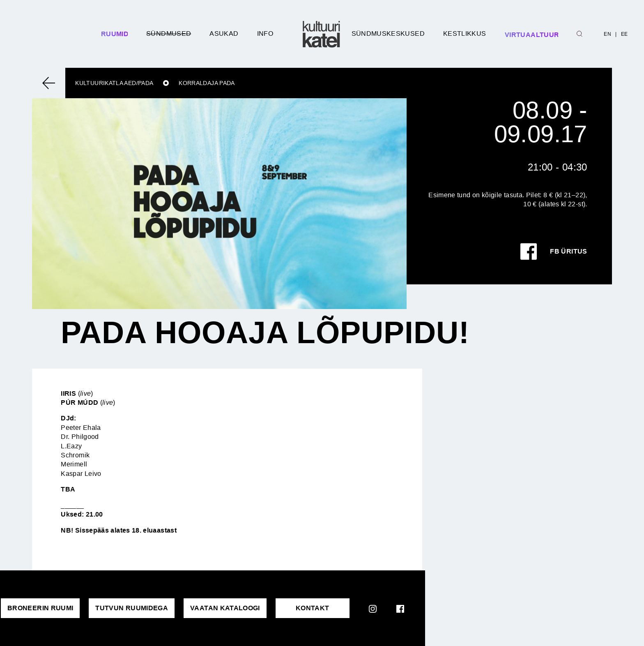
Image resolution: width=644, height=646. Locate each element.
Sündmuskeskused (388, 33)
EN (607, 34)
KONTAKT (313, 608)
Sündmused (169, 33)
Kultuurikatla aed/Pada (114, 83)
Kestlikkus (465, 33)
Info (265, 33)
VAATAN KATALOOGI (225, 608)
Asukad (224, 33)
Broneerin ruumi (40, 608)
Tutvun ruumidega (132, 608)
